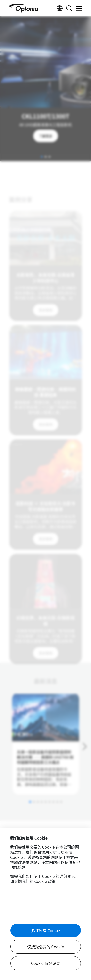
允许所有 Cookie (45, 930)
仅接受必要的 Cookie (45, 947)
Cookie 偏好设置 (45, 963)
